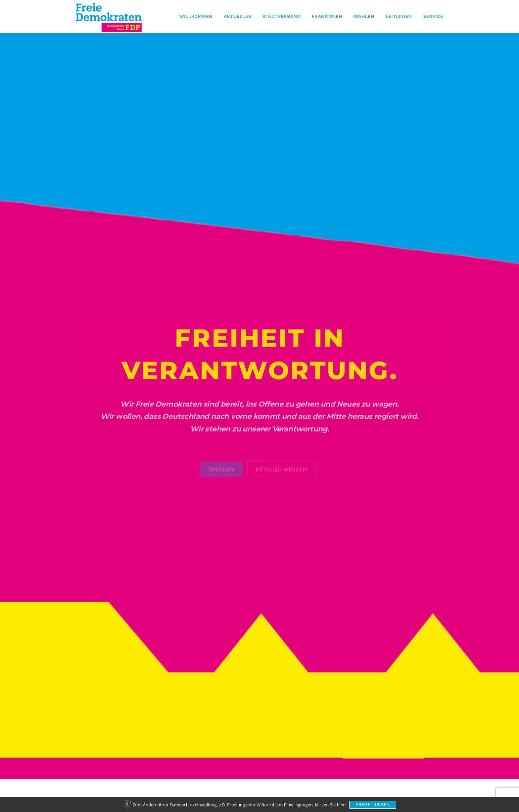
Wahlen (364, 16)
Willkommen (196, 16)
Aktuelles (237, 16)
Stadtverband (282, 16)
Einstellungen (373, 805)
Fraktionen (327, 16)
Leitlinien (399, 16)
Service (433, 16)
